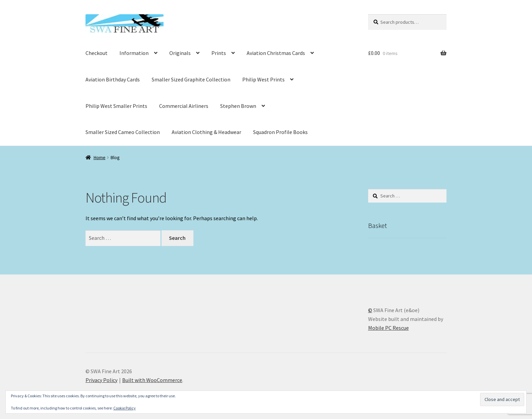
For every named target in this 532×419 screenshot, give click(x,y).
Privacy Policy (101, 380)
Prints (219, 53)
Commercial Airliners (184, 106)
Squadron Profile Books (280, 132)
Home (100, 157)
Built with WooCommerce (152, 380)
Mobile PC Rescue (388, 328)
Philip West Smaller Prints (116, 106)
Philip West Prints (263, 79)
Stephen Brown (238, 106)
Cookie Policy (125, 408)
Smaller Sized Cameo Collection (123, 132)
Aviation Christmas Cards (276, 53)
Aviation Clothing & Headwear (206, 132)
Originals (180, 53)
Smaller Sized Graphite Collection (191, 79)
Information (134, 53)
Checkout (97, 53)
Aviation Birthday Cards (113, 79)
